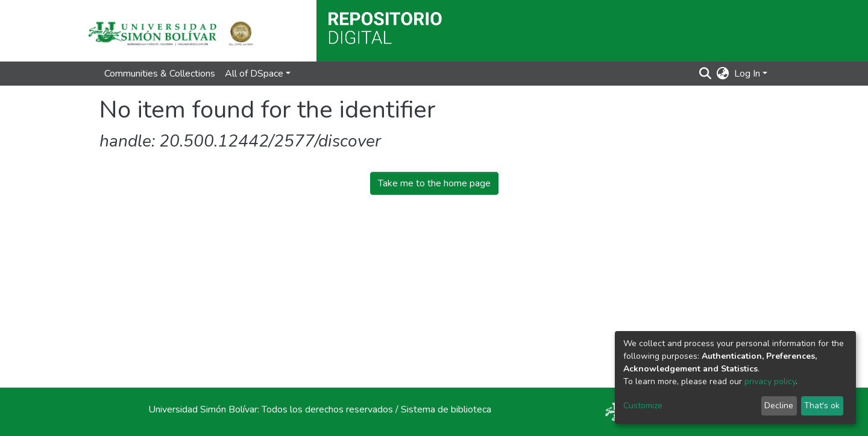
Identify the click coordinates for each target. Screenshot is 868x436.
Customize (643, 406)
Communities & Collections (160, 74)
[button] (723, 74)
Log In (747, 74)
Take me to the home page (434, 183)
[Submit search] (706, 74)
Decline (779, 406)
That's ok (822, 406)
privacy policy (770, 381)
